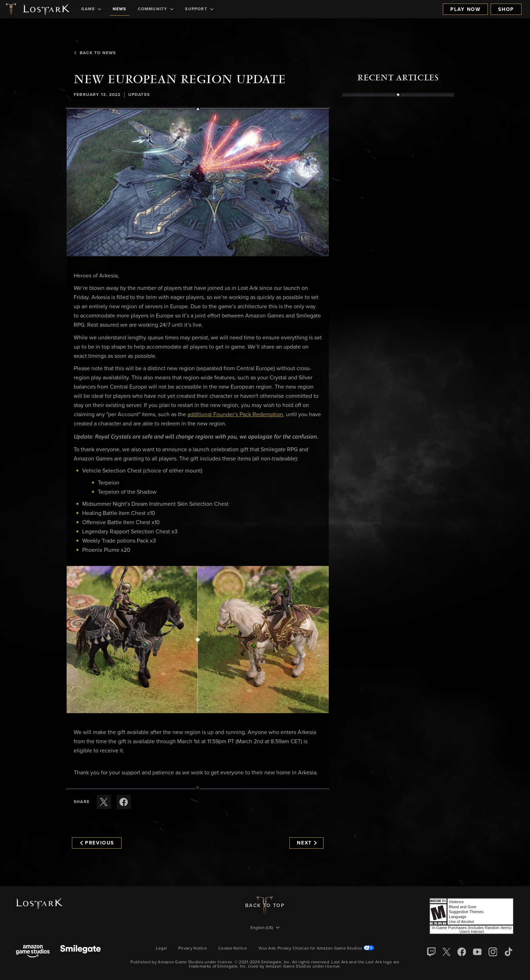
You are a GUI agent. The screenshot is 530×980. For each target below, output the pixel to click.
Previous (97, 843)
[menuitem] (91, 9)
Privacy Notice (193, 949)
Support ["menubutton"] (199, 9)
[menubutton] (265, 928)
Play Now (465, 10)
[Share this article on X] (104, 802)
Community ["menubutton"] (156, 9)
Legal (161, 949)
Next (307, 843)
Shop (506, 10)
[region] (398, 257)
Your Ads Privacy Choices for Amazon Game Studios (316, 949)
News (120, 9)
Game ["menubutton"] (91, 9)
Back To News (95, 53)
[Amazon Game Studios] (33, 952)
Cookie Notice (233, 949)
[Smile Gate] (80, 952)
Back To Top (265, 906)
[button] (198, 183)
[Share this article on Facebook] (124, 802)
